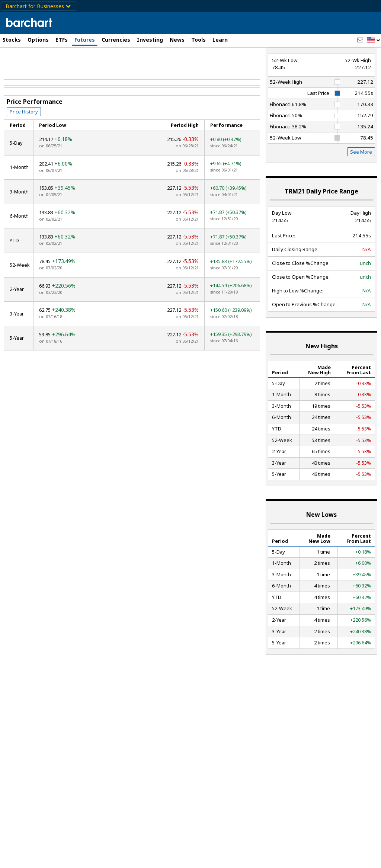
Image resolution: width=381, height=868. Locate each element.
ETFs (62, 40)
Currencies (116, 40)
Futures (85, 40)
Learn (220, 40)
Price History (24, 138)
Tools (198, 40)
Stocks (12, 40)
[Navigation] (68, 64)
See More (361, 179)
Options (38, 40)
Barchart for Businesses (38, 6)
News (177, 40)
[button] (374, 40)
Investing (150, 40)
